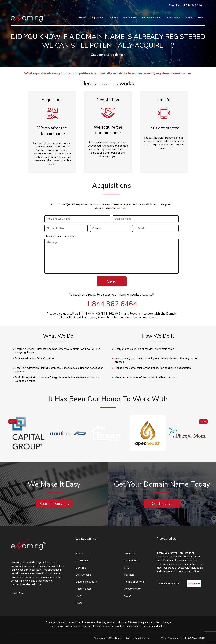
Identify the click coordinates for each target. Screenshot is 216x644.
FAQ (127, 568)
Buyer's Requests (151, 18)
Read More (17, 593)
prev (13, 422)
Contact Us (162, 504)
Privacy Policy (132, 589)
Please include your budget (61, 236)
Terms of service (134, 582)
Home (82, 18)
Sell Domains (130, 18)
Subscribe (194, 584)
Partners (129, 575)
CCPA (128, 596)
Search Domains (54, 504)
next (203, 422)
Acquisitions (97, 18)
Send (112, 281)
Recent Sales (173, 18)
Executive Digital (195, 638)
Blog (78, 596)
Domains (113, 18)
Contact (189, 18)
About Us (130, 554)
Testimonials (132, 561)
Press (79, 603)
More (201, 18)
